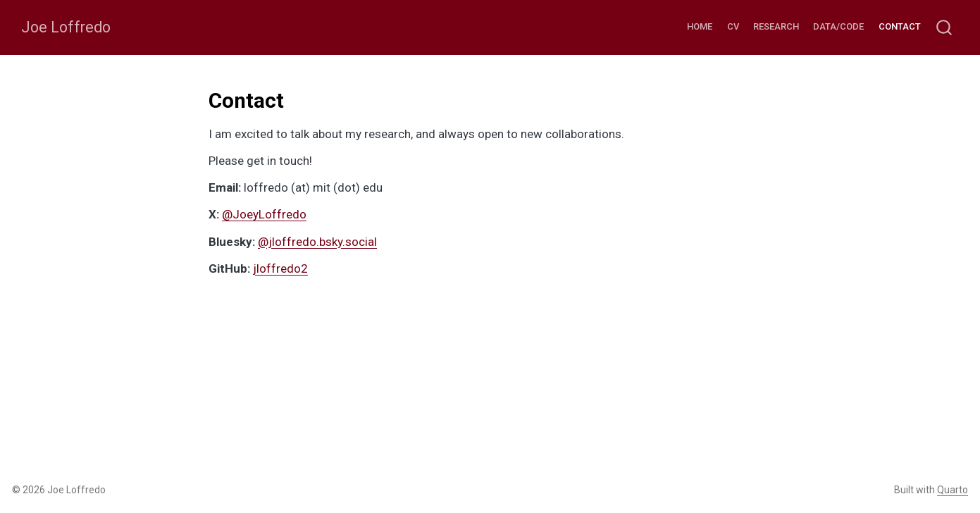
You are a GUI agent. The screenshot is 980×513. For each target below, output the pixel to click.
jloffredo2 (280, 268)
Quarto (953, 490)
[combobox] (945, 28)
